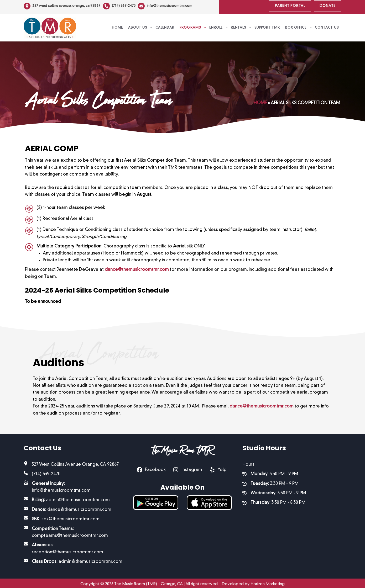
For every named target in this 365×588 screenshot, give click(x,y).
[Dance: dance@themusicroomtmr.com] (67, 507)
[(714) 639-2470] (121, 6)
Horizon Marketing (268, 582)
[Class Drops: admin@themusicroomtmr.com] (73, 560)
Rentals (241, 26)
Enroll (219, 26)
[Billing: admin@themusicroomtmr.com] (67, 498)
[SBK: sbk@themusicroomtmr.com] (62, 517)
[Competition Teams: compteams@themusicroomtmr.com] (73, 530)
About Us (140, 26)
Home (117, 26)
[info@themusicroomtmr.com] (168, 6)
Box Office (299, 26)
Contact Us (327, 26)
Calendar (165, 26)
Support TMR (267, 26)
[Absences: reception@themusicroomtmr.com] (73, 547)
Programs (193, 26)
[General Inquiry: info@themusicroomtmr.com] (73, 485)
